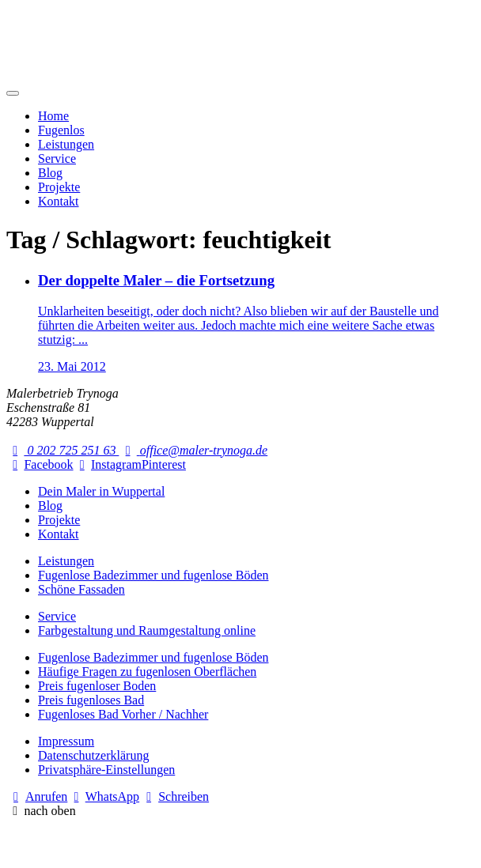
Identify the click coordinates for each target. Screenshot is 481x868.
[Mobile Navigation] (13, 93)
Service (57, 159)
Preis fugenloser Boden (97, 686)
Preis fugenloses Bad (91, 700)
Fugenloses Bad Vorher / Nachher (123, 714)
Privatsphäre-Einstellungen (106, 770)
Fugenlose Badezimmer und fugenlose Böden (153, 575)
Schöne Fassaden (81, 589)
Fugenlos (61, 130)
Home (53, 116)
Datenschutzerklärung (93, 755)
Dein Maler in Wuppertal (101, 491)
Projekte (59, 187)
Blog (50, 173)
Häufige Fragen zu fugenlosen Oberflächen (147, 672)
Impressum (66, 741)
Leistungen (66, 144)
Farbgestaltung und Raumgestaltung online (147, 630)
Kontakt (59, 201)
